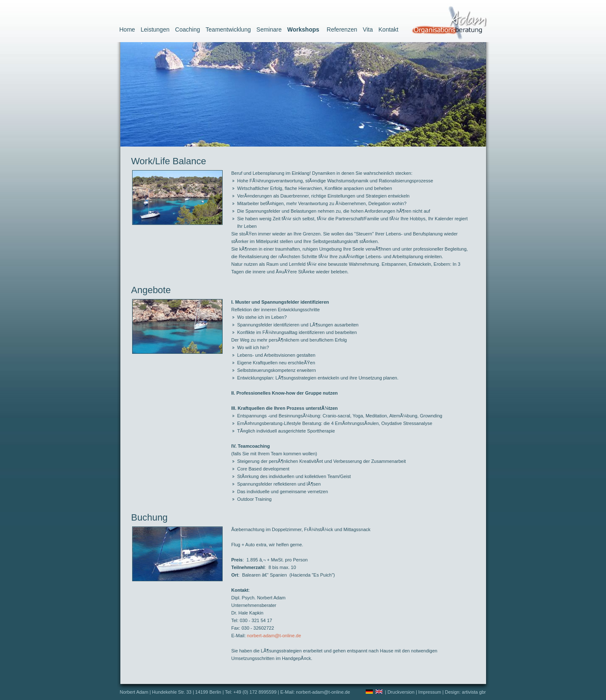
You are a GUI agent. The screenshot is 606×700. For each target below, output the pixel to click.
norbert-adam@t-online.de (274, 636)
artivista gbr (474, 692)
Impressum (430, 692)
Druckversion (401, 692)
